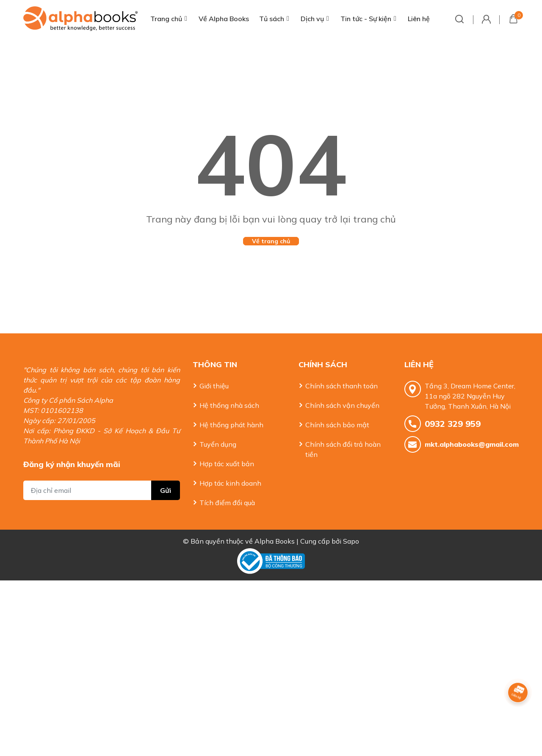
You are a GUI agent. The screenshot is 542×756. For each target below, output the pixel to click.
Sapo (351, 541)
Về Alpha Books (224, 19)
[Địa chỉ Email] (102, 490)
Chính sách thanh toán (342, 386)
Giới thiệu (214, 386)
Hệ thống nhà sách (229, 405)
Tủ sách (272, 19)
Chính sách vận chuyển (342, 405)
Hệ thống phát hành (231, 425)
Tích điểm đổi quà (227, 503)
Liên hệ (419, 19)
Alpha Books (275, 541)
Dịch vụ (312, 19)
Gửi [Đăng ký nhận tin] (166, 490)
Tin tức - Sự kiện (366, 19)
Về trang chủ (271, 241)
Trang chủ (166, 19)
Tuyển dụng (218, 444)
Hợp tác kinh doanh (230, 483)
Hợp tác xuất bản (227, 464)
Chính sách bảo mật (337, 425)
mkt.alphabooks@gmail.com (472, 444)
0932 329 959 (453, 424)
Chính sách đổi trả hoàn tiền (343, 449)
